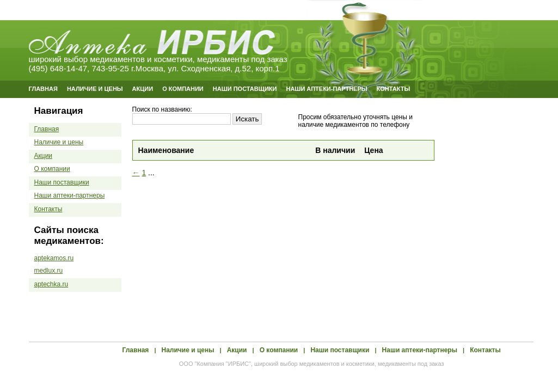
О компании (183, 89)
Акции (143, 89)
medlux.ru (49, 271)
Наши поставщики (245, 89)
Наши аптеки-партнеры (326, 89)
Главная (43, 89)
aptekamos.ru (54, 258)
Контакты (394, 89)
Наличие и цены (95, 89)
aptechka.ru (51, 284)
